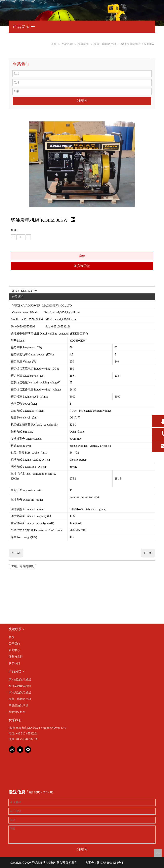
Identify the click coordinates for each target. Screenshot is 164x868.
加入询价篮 (82, 266)
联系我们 (14, 663)
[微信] (28, 750)
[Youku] (20, 750)
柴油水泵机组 (17, 712)
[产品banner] (82, 13)
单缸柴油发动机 (18, 705)
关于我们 (14, 644)
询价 (82, 256)
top (158, 853)
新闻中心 (14, 650)
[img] (12, 593)
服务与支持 (16, 657)
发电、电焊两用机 (23, 566)
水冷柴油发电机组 (20, 686)
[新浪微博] (12, 750)
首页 (11, 637)
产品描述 (17, 297)
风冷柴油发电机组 (20, 680)
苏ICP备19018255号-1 (110, 863)
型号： (16, 291)
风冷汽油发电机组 (20, 692)
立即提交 (82, 101)
